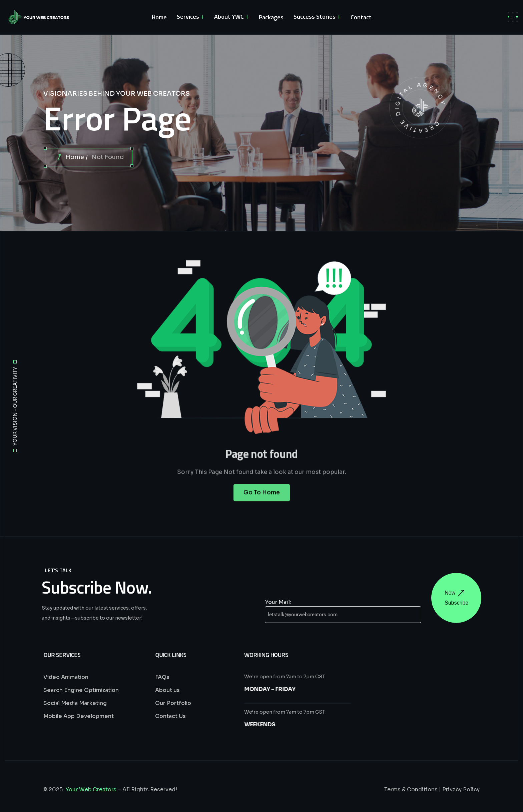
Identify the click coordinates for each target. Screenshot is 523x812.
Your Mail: (278, 602)
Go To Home (262, 499)
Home (75, 157)
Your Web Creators (91, 789)
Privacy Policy (461, 789)
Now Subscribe (456, 598)
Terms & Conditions (411, 789)
